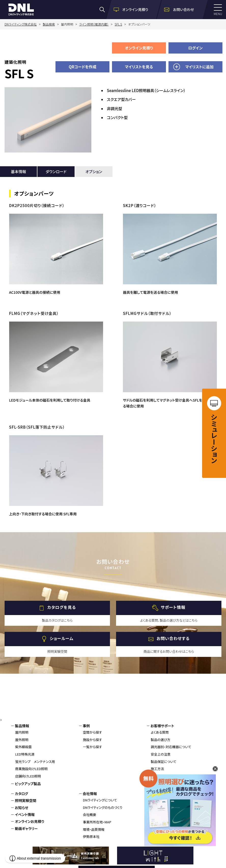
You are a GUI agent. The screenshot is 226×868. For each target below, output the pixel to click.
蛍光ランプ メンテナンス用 (35, 762)
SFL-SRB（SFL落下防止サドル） (37, 427)
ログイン (195, 48)
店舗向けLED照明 (28, 776)
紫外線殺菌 (23, 747)
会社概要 (90, 815)
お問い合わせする (173, 639)
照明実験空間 (25, 800)
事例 (86, 726)
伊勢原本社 (91, 837)
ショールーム (61, 639)
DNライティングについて (100, 800)
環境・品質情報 (94, 829)
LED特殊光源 (25, 754)
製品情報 (22, 726)
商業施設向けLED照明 (31, 769)
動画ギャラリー (26, 828)
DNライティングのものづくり (103, 807)
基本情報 (19, 171)
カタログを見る (62, 607)
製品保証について (164, 762)
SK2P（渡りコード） (140, 205)
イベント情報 (25, 814)
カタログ (21, 794)
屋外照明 (22, 740)
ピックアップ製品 (28, 784)
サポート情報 (173, 607)
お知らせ (22, 808)
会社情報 (90, 794)
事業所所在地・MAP (97, 822)
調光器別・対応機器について (171, 747)
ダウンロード (56, 171)
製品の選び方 (160, 740)
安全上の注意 (161, 754)
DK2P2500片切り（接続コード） (37, 205)
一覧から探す (93, 747)
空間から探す (93, 732)
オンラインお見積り (29, 821)
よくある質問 (160, 732)
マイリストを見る (139, 67)
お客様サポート (162, 726)
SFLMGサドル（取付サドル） (147, 313)
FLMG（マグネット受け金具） (34, 313)
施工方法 (157, 769)
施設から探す (93, 740)
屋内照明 (22, 732)
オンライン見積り (139, 48)
